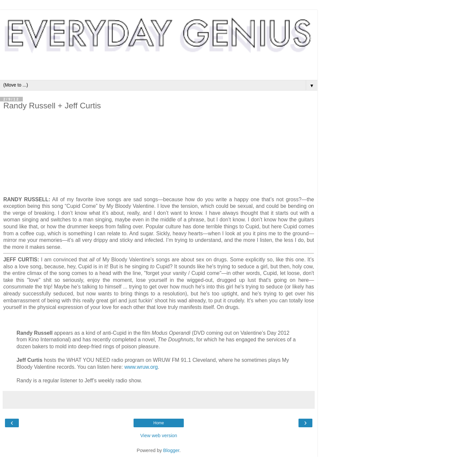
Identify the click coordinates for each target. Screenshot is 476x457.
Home (159, 423)
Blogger (171, 450)
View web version (159, 436)
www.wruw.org (141, 367)
